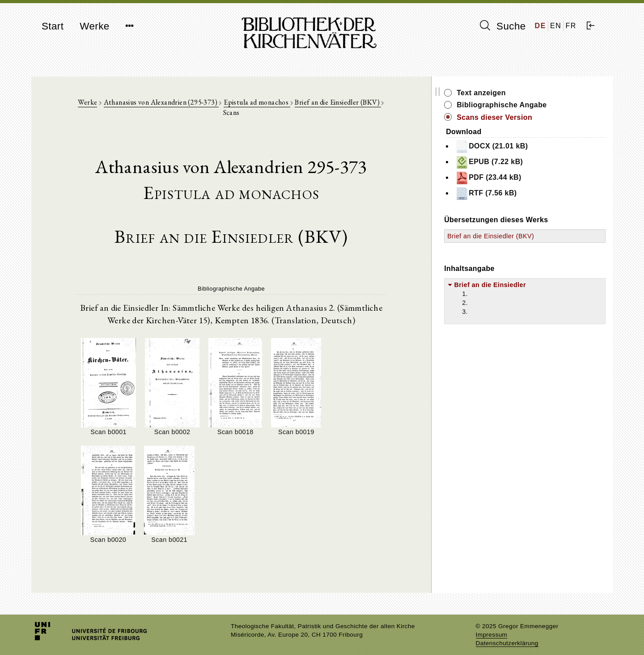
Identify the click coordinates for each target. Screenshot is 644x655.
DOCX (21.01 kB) (528, 147)
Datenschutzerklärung (507, 635)
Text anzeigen (517, 93)
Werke (94, 26)
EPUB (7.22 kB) (525, 162)
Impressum (492, 626)
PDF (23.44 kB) (525, 178)
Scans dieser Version (531, 117)
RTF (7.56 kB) (522, 194)
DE (540, 26)
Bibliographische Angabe (538, 105)
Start (53, 26)
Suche (503, 26)
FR (571, 26)
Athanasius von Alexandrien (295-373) (170, 104)
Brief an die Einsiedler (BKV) (347, 104)
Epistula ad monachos (266, 104)
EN (556, 26)
